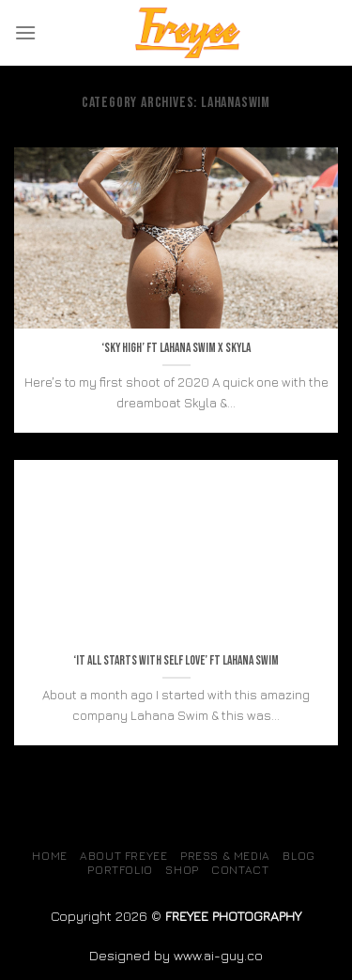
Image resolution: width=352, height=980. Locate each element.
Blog (298, 856)
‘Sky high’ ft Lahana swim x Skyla (176, 348)
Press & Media (225, 856)
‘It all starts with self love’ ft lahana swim (176, 661)
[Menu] (25, 32)
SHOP (182, 870)
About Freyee (123, 856)
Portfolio (120, 870)
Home (49, 856)
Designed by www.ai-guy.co (176, 955)
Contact (240, 870)
